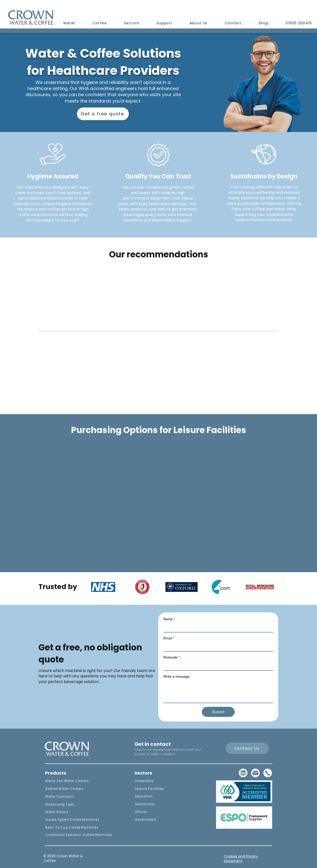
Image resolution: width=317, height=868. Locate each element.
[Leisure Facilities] (155, 789)
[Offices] (155, 812)
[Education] (155, 796)
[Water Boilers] (79, 812)
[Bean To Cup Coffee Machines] (79, 828)
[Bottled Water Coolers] (79, 789)
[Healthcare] (155, 804)
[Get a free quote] (103, 114)
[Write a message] (218, 692)
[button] (69, 23)
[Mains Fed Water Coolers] (79, 781)
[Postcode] (217, 666)
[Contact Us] (247, 748)
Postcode (172, 657)
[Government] (155, 820)
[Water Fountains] (79, 797)
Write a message (177, 676)
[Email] (217, 647)
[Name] (217, 628)
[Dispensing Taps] (79, 804)
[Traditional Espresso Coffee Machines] (79, 835)
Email (169, 638)
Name (169, 619)
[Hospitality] (155, 781)
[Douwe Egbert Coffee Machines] (79, 820)
